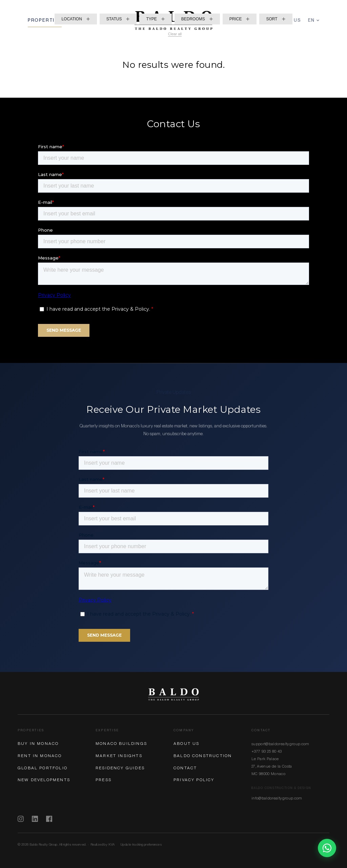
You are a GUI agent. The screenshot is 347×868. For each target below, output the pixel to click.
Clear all (175, 34)
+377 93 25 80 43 (267, 751)
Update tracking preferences (141, 844)
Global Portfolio (43, 768)
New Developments (44, 780)
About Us (186, 744)
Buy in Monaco (38, 744)
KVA (112, 844)
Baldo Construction (203, 756)
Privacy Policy (194, 780)
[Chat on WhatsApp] (327, 848)
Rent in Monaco (40, 756)
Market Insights (119, 756)
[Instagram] (21, 819)
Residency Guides (120, 768)
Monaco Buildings (121, 744)
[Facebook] (49, 819)
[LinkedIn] (35, 819)
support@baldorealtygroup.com (280, 744)
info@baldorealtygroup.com (277, 798)
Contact (185, 768)
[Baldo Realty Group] (173, 694)
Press (104, 780)
